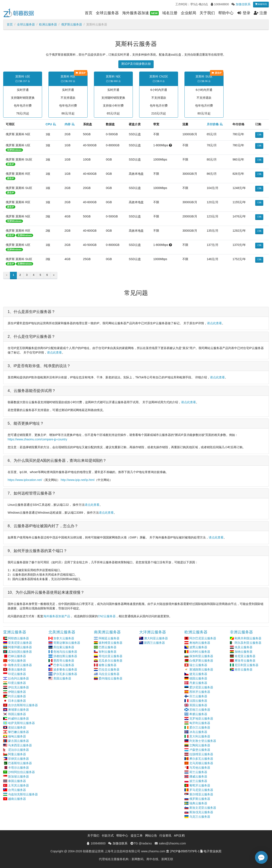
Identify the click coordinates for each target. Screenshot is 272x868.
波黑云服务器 (198, 647)
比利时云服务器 (200, 652)
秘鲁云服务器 (108, 665)
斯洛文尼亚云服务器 (203, 808)
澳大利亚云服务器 (156, 638)
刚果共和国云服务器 (248, 638)
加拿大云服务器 (64, 638)
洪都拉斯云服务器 (65, 656)
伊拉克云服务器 (18, 687)
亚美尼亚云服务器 (20, 643)
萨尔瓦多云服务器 (65, 674)
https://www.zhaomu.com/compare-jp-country (37, 439)
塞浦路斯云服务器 (201, 669)
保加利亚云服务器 (201, 656)
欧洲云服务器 (48, 24)
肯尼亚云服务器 (245, 656)
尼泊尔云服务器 (18, 750)
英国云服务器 (198, 705)
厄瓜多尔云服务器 (110, 661)
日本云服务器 (17, 701)
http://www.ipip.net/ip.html (78, 480)
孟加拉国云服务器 (20, 652)
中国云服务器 (17, 661)
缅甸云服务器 (17, 736)
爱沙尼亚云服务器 (201, 687)
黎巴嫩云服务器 (18, 732)
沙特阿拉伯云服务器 (21, 772)
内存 (68, 124)
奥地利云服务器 (200, 643)
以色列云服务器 (18, 678)
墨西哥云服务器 (64, 661)
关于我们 (207, 13)
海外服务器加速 (140, 13)
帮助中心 (226, 13)
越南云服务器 (17, 799)
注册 (260, 13)
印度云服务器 (17, 683)
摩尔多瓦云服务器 (201, 759)
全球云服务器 (107, 13)
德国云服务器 (198, 678)
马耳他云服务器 (200, 768)
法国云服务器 (198, 701)
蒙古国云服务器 (18, 741)
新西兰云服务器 (154, 643)
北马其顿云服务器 (201, 763)
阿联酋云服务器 (18, 638)
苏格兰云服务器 (200, 710)
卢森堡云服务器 (200, 750)
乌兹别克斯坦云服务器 (23, 794)
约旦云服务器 (17, 696)
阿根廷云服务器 (109, 638)
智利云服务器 (108, 652)
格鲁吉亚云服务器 (20, 665)
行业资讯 (165, 836)
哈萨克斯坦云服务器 (21, 723)
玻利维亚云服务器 (110, 643)
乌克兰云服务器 (200, 817)
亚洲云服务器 (15, 632)
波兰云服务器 (198, 781)
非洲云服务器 (241, 632)
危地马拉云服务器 (65, 652)
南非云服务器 (244, 669)
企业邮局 (188, 13)
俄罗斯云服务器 (72, 24)
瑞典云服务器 (198, 803)
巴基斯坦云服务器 (20, 763)
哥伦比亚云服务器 (110, 656)
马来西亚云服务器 (20, 745)
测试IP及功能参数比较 (136, 64)
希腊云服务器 (198, 714)
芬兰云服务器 (198, 696)
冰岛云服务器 (198, 732)
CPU (49, 124)
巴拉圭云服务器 (109, 669)
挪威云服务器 (198, 776)
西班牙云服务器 (200, 692)
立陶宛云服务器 (200, 745)
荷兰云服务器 (198, 772)
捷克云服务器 (198, 674)
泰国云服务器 (17, 781)
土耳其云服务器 (18, 785)
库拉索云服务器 (64, 647)
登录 (244, 13)
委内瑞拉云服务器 (110, 678)
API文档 (179, 836)
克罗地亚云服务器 (201, 719)
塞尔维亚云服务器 (201, 794)
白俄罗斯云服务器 (201, 661)
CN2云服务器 (107, 616)
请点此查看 (214, 323)
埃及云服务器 (244, 647)
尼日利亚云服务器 (246, 665)
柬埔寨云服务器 (18, 710)
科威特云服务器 (18, 719)
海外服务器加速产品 (57, 616)
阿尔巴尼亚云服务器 (203, 638)
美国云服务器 (62, 678)
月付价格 (213, 124)
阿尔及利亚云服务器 (248, 643)
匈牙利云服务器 (200, 723)
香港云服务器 (17, 669)
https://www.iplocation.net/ (25, 480)
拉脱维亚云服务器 (201, 754)
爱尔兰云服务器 (200, 727)
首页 (89, 13)
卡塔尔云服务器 (18, 768)
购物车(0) (261, 4)
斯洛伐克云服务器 (201, 812)
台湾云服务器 (17, 790)
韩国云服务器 (17, 714)
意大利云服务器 (200, 736)
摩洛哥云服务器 (245, 661)
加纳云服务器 (244, 652)
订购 (259, 135)
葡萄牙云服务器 (200, 785)
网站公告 (151, 836)
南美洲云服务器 (107, 632)
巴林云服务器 (17, 656)
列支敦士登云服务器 (203, 741)
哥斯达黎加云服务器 (67, 643)
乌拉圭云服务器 (109, 674)
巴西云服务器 (108, 647)
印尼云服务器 (17, 674)
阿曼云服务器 (17, 754)
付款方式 (108, 836)
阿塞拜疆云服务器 (20, 647)
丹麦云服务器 (198, 683)
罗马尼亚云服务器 (201, 790)
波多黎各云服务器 (65, 669)
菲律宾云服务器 (18, 759)
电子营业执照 (212, 851)
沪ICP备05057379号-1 (185, 851)
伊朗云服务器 (17, 692)
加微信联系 (243, 4)
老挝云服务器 (17, 727)
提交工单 (137, 836)
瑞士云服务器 (198, 665)
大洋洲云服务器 (153, 632)
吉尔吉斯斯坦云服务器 (23, 705)
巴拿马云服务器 (64, 665)
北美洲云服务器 (62, 632)
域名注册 (170, 13)
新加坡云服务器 (18, 776)
